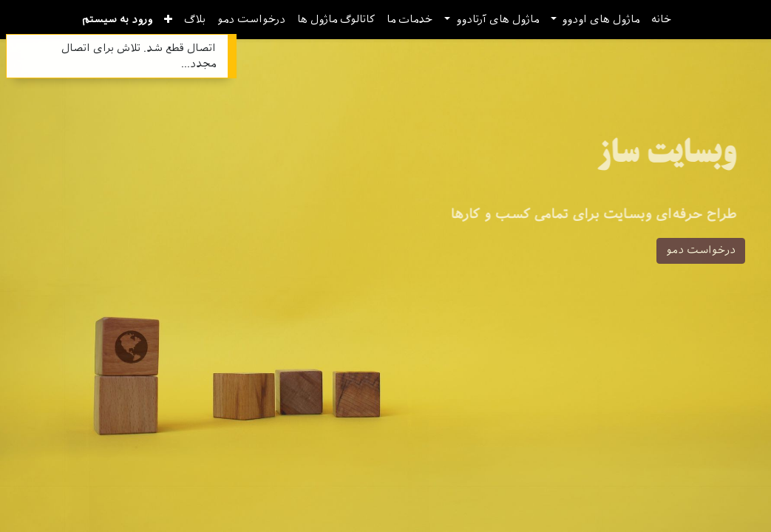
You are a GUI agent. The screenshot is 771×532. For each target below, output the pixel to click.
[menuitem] (661, 20)
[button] (168, 20)
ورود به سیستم (117, 20)
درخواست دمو (701, 250)
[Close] (19, 48)
